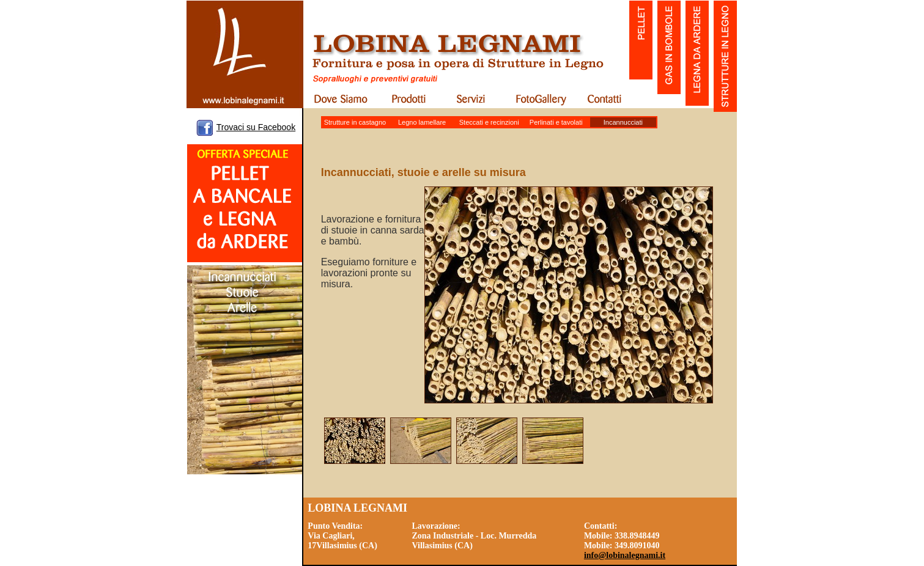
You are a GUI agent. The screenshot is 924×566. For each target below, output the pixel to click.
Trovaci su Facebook (256, 127)
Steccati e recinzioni (489, 122)
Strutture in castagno (355, 122)
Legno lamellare (422, 122)
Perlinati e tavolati (556, 122)
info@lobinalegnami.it (625, 555)
